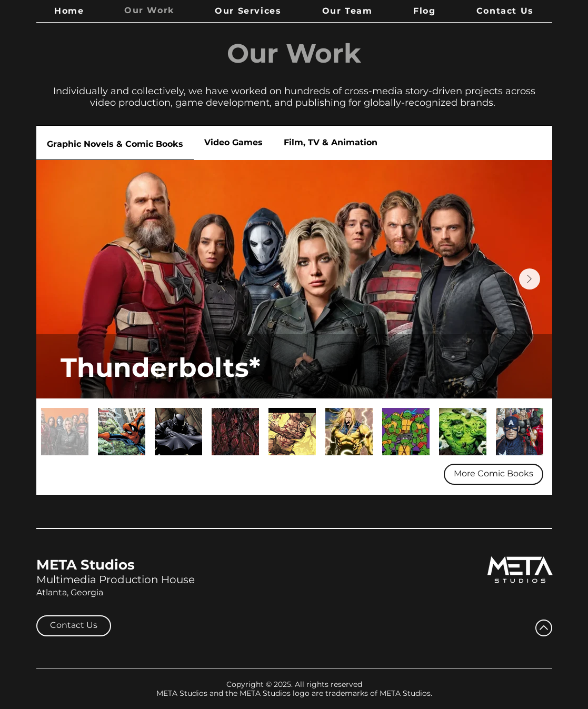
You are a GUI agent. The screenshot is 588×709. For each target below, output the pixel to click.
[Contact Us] (74, 626)
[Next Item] (530, 279)
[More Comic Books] (494, 474)
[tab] (115, 143)
